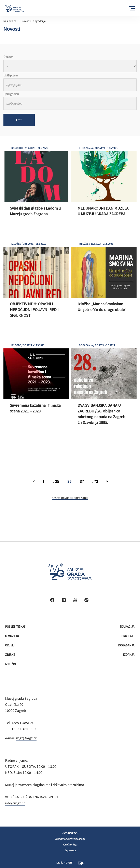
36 (69, 481)
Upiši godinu (11, 94)
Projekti (128, 636)
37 (82, 481)
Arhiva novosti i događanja (70, 498)
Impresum (70, 850)
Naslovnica (10, 21)
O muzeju (12, 636)
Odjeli (10, 645)
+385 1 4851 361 (24, 723)
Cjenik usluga (70, 845)
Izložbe (11, 664)
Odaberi (8, 57)
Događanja (127, 645)
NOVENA (74, 863)
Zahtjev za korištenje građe (70, 839)
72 (96, 481)
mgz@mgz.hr (26, 738)
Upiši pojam (11, 75)
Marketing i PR (70, 833)
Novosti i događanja (34, 21)
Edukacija (127, 627)
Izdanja (129, 655)
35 (57, 481)
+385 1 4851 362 (24, 729)
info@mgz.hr (15, 803)
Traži (19, 120)
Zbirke (10, 655)
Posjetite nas (16, 627)
